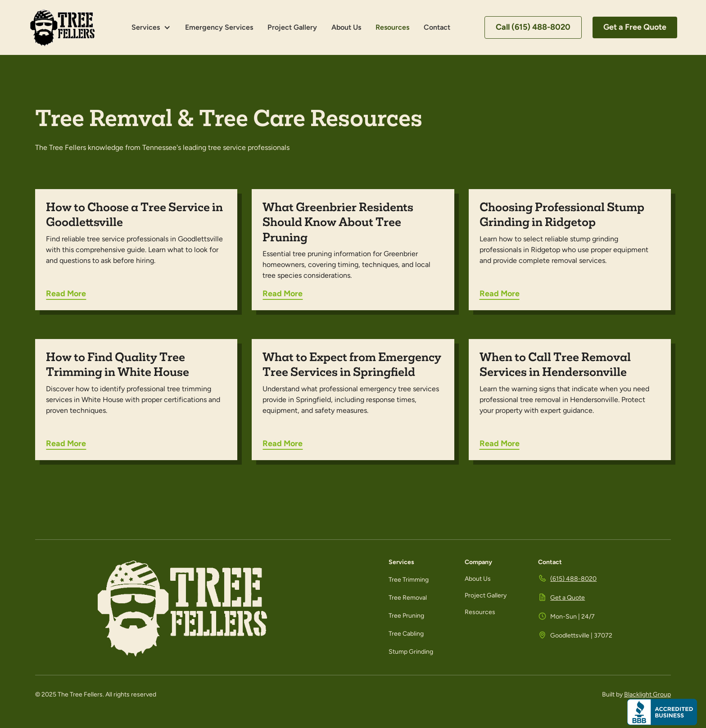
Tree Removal (408, 598)
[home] (63, 27)
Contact (437, 27)
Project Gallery (292, 27)
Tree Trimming (409, 580)
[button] (151, 27)
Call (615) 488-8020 (533, 27)
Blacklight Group (647, 694)
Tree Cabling (406, 634)
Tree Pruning (406, 616)
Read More (66, 294)
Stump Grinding (411, 652)
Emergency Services (219, 27)
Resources (392, 27)
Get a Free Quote (635, 27)
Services (146, 27)
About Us (346, 27)
